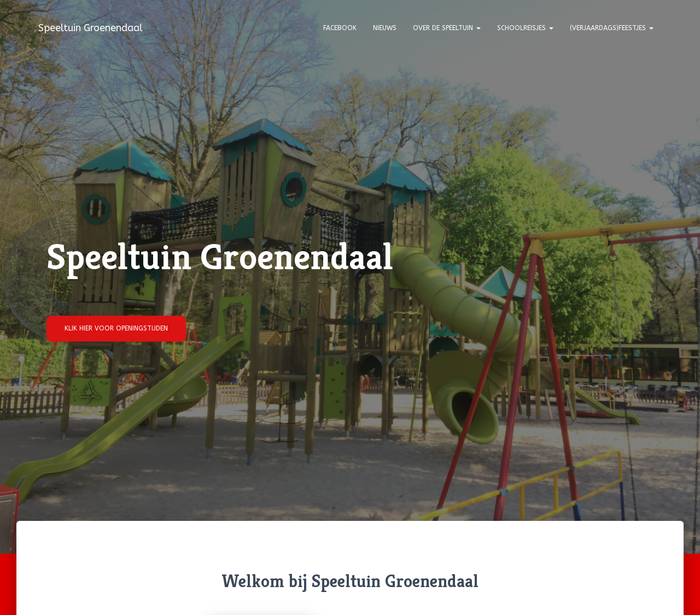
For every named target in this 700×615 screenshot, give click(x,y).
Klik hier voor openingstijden (116, 328)
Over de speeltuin (447, 28)
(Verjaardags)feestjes (612, 28)
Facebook (340, 28)
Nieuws (385, 28)
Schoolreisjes (525, 28)
